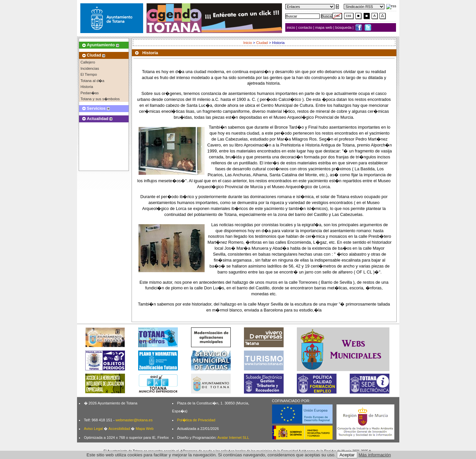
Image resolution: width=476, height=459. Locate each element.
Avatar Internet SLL (233, 438)
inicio (292, 27)
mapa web (324, 27)
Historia (87, 87)
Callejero (88, 62)
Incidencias (90, 68)
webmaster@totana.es (134, 420)
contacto (305, 27)
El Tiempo (89, 74)
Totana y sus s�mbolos (100, 99)
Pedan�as (90, 93)
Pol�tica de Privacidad (196, 420)
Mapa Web (144, 429)
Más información (375, 455)
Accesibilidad (119, 429)
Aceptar (347, 455)
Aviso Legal (94, 429)
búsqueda (344, 27)
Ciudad (262, 43)
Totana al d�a (93, 81)
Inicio (248, 43)
